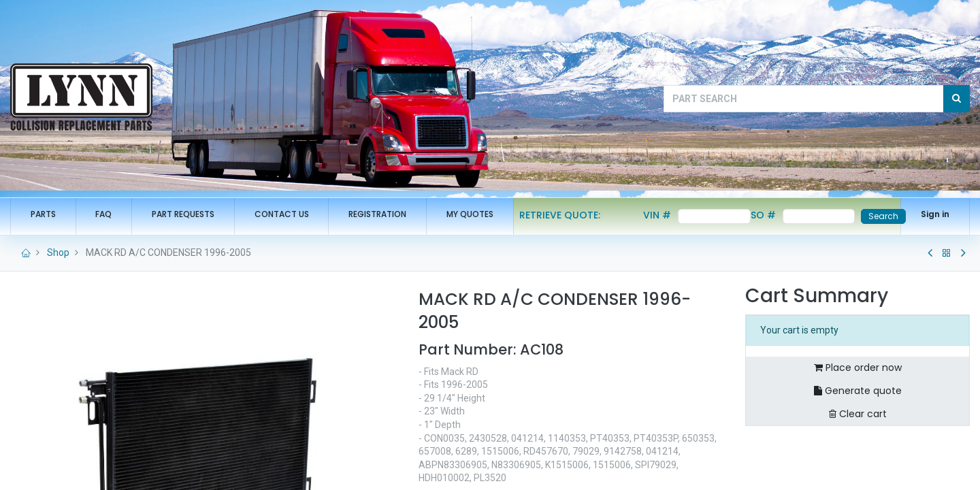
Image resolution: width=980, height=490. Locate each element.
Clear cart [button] (858, 414)
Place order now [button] (858, 367)
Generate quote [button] (858, 391)
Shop (58, 252)
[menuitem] (43, 215)
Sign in (935, 214)
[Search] (957, 99)
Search (883, 216)
